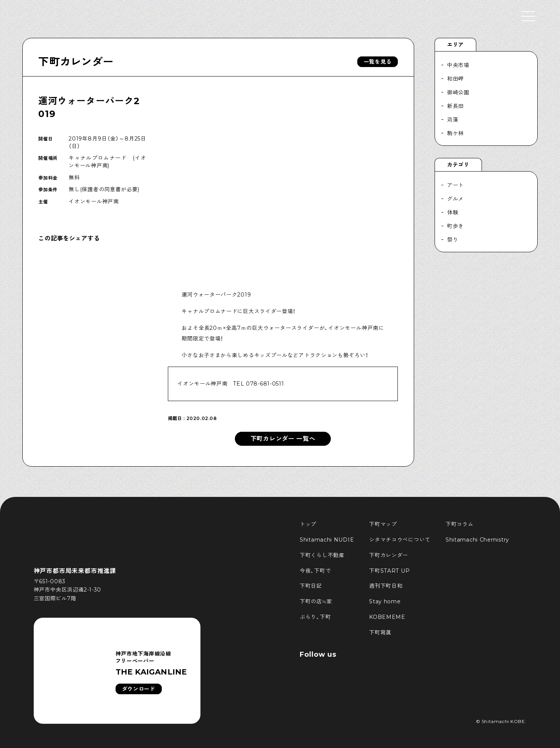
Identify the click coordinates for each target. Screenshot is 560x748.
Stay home (385, 601)
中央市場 (458, 65)
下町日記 (311, 586)
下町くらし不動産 (322, 555)
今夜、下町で (315, 571)
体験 (453, 212)
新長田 (455, 106)
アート (455, 185)
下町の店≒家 (316, 601)
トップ (308, 524)
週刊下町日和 (386, 586)
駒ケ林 (455, 133)
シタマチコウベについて (400, 540)
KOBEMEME (387, 617)
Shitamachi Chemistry (477, 540)
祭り (453, 240)
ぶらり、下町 (315, 617)
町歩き (455, 226)
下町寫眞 (380, 632)
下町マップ (383, 524)
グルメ (455, 199)
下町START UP (389, 571)
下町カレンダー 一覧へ (283, 439)
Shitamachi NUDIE (327, 540)
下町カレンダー (76, 62)
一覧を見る (378, 62)
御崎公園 (458, 92)
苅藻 (453, 120)
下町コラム (460, 524)
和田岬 (455, 79)
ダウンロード (139, 689)
